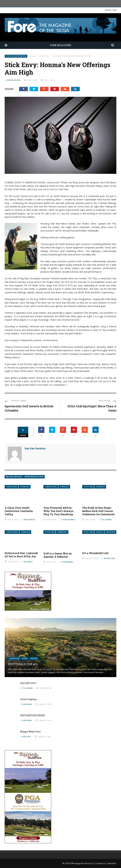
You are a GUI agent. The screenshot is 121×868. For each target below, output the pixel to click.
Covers (25, 659)
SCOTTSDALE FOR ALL (23, 664)
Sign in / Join (111, 10)
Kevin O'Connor (69, 520)
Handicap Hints (51, 487)
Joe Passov (28, 562)
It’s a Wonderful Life (95, 553)
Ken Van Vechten (14, 80)
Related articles (14, 477)
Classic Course (12, 532)
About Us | (90, 863)
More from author (34, 477)
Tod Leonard (106, 520)
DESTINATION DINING (33, 715)
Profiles (100, 532)
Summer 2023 (62, 532)
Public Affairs (12, 487)
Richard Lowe (109, 558)
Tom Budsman (67, 562)
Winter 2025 (111, 532)
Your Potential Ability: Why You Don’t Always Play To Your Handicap (58, 511)
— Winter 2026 (14, 659)
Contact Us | (101, 863)
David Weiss (27, 704)
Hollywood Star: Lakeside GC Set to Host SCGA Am (21, 555)
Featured (34, 659)
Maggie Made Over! (30, 732)
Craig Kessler (29, 520)
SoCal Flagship (28, 699)
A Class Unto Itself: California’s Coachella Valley (19, 511)
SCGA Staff (27, 737)
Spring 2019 (22, 56)
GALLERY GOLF (28, 683)
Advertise (112, 863)
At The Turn (10, 56)
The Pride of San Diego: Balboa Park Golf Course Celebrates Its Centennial (98, 511)
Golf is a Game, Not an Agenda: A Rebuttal (58, 555)
